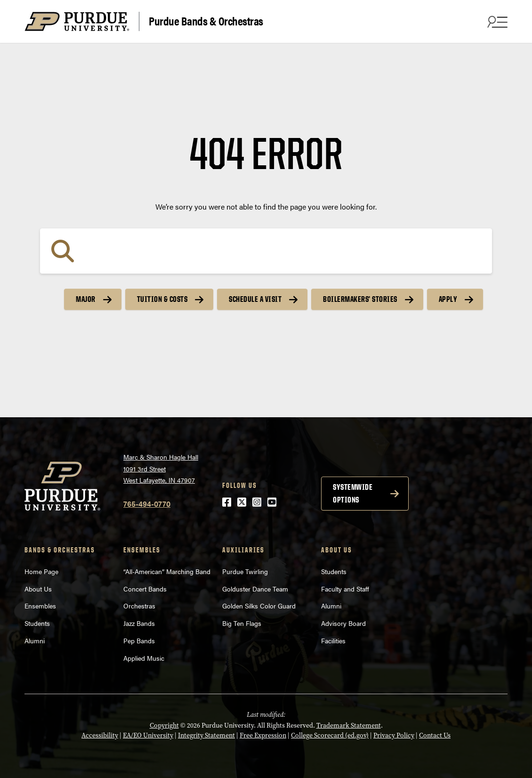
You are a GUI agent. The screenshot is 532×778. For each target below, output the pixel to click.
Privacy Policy (394, 735)
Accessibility (100, 735)
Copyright (164, 725)
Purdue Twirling (245, 571)
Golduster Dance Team (255, 589)
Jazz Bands (139, 623)
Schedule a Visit (255, 299)
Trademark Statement (349, 725)
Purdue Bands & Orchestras (206, 20)
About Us (38, 589)
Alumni (35, 640)
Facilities (333, 640)
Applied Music (144, 658)
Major (86, 299)
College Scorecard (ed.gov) (330, 735)
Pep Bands (139, 640)
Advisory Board (343, 623)
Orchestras (139, 606)
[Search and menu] (496, 22)
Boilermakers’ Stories (360, 299)
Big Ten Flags (242, 623)
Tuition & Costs (162, 299)
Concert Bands (145, 589)
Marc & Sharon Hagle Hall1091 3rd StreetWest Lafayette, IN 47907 (161, 468)
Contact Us (435, 735)
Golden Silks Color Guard (259, 606)
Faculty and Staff (345, 589)
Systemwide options (353, 493)
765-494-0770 (147, 504)
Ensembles (40, 606)
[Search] (266, 251)
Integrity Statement (206, 735)
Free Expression (263, 735)
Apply (448, 299)
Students (37, 623)
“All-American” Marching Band (167, 571)
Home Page (41, 571)
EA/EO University (148, 735)
